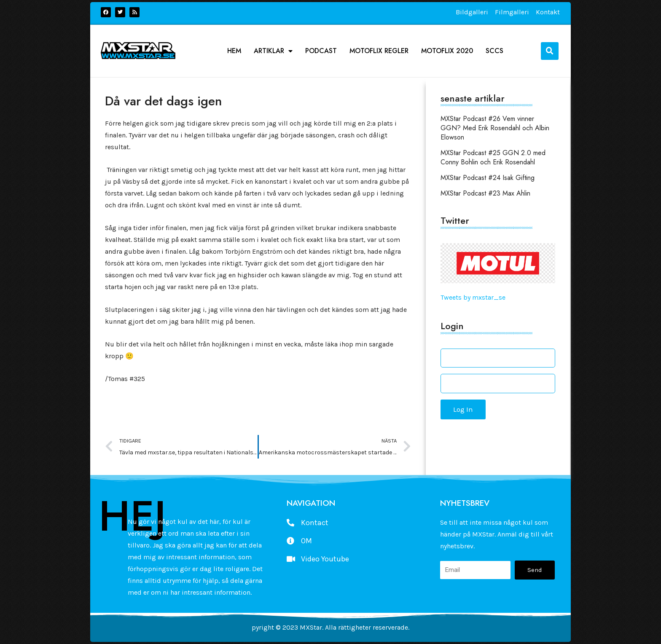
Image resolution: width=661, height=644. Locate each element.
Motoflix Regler (379, 51)
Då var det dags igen (163, 101)
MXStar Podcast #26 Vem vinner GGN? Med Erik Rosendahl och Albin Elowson (495, 128)
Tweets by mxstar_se (473, 297)
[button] (550, 51)
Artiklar (273, 51)
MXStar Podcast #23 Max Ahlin (485, 193)
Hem (234, 51)
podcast (321, 51)
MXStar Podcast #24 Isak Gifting (488, 178)
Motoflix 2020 (447, 51)
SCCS (494, 51)
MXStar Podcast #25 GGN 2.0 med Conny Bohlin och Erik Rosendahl (493, 157)
